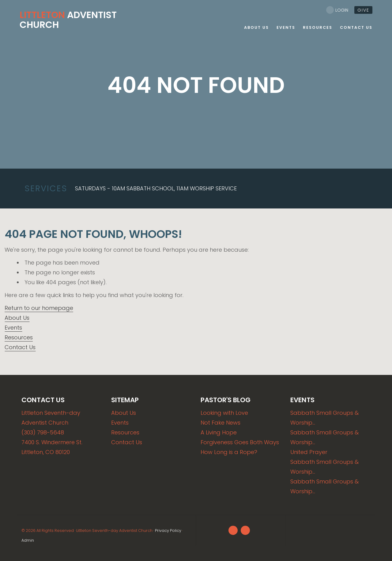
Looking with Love (224, 413)
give (363, 10)
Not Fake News (221, 423)
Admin (28, 540)
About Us (17, 318)
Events (13, 328)
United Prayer (309, 452)
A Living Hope (219, 432)
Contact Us (20, 347)
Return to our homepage (39, 308)
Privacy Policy (168, 530)
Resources (19, 337)
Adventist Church (68, 20)
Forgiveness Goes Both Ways (240, 442)
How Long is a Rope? (229, 452)
